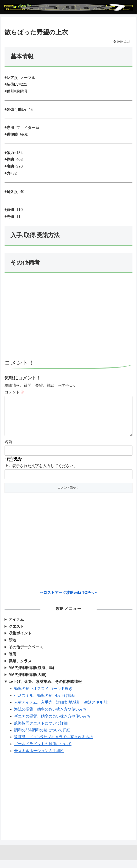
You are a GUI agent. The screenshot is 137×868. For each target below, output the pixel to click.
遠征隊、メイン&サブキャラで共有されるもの (54, 744)
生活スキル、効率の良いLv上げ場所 (45, 703)
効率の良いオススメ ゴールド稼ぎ (43, 696)
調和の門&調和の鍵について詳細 (42, 738)
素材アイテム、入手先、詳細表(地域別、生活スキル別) (61, 710)
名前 (8, 449)
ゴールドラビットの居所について (43, 751)
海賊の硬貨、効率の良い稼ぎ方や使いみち (50, 717)
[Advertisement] (68, 318)
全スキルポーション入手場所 (39, 758)
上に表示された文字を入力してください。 (41, 473)
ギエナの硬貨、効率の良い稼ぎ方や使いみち (52, 724)
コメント (15, 392)
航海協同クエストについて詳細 (41, 731)
